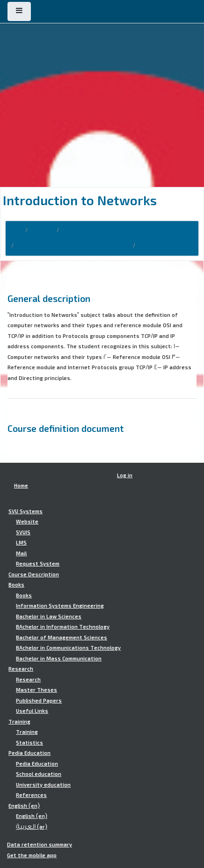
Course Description (88, 230)
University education (43, 785)
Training (19, 722)
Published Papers (39, 701)
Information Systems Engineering (60, 606)
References (31, 795)
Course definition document (66, 428)
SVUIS (23, 532)
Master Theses (36, 690)
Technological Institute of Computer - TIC (73, 246)
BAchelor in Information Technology (63, 627)
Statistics (29, 743)
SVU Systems (25, 511)
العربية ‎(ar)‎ (32, 827)
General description (49, 298)
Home (15, 230)
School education (39, 774)
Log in (125, 475)
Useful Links (32, 711)
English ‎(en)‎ (24, 806)
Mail (21, 553)
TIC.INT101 (150, 246)
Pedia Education (29, 753)
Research (21, 669)
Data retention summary (40, 845)
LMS (21, 543)
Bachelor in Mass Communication (59, 659)
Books (16, 585)
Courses (42, 230)
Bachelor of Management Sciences (62, 638)
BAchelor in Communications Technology (68, 648)
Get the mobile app (32, 855)
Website (27, 522)
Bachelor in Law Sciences (49, 617)
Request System (38, 564)
